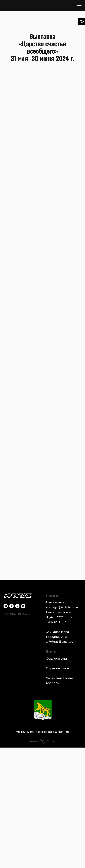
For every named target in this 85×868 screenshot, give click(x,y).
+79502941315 (56, 622)
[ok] (17, 606)
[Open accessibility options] (81, 21)
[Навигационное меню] (79, 6)
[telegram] (12, 606)
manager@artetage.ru (62, 607)
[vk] (6, 606)
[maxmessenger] (23, 606)
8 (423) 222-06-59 (60, 617)
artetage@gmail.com (61, 642)
